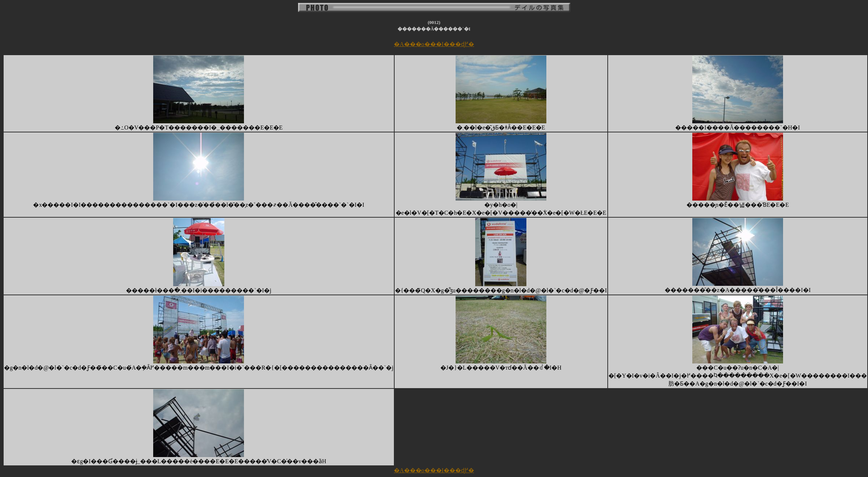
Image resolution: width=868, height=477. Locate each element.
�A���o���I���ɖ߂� (434, 44)
